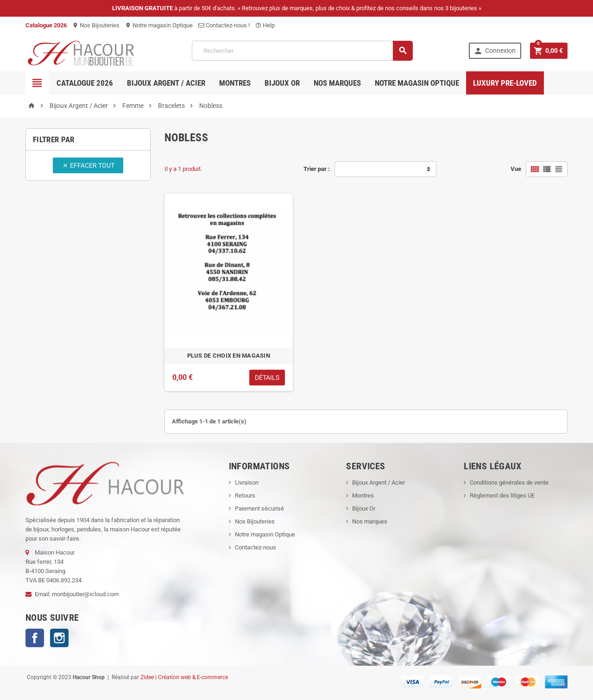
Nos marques (337, 83)
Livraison (247, 482)
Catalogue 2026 (85, 83)
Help (265, 25)
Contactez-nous (255, 547)
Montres (235, 83)
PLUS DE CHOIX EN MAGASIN (229, 356)
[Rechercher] (302, 51)
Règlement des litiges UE (502, 495)
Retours (245, 495)
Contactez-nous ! (224, 25)
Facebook (35, 638)
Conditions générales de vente (509, 482)
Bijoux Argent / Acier (166, 83)
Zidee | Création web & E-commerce (184, 677)
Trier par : (317, 169)
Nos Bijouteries (96, 25)
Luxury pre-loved (505, 83)
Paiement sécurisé (259, 508)
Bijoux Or (364, 508)
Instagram (59, 638)
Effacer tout (88, 165)
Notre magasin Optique (159, 25)
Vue (516, 169)
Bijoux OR (282, 83)
